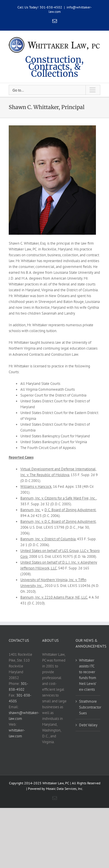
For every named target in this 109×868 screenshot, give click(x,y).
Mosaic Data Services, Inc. (65, 789)
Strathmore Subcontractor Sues (88, 707)
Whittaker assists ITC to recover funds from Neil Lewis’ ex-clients (88, 675)
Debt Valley (88, 725)
